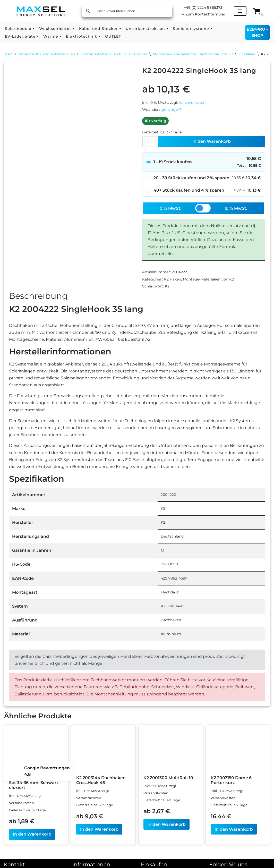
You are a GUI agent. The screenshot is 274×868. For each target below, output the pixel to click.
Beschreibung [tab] (38, 296)
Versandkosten (192, 103)
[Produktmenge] (150, 142)
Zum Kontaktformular (203, 14)
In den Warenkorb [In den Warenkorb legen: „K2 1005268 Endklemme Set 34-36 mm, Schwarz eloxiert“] (32, 834)
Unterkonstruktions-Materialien (47, 54)
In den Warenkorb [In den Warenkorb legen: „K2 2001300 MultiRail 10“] (166, 824)
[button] (34, 29)
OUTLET (113, 36)
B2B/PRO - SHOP (257, 32)
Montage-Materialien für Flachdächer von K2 (193, 54)
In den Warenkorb (212, 141)
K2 (167, 286)
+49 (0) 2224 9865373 (203, 7)
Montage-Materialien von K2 (208, 279)
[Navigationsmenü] (240, 11)
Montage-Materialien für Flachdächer (114, 54)
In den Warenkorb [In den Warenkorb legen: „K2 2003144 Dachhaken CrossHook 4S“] (99, 829)
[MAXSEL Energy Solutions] (41, 11)
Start (8, 54)
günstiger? (171, 109)
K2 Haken (247, 54)
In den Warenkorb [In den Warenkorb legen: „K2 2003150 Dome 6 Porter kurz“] (234, 829)
